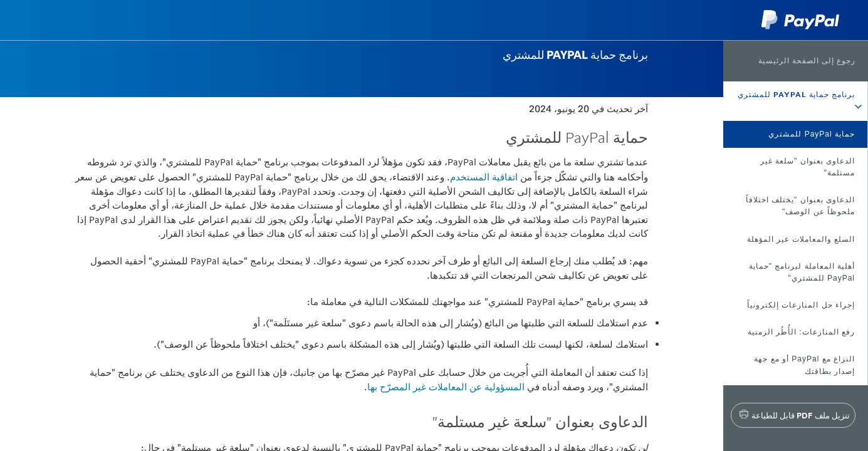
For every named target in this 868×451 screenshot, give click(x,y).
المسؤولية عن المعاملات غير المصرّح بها (446, 387)
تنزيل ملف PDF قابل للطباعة (801, 415)
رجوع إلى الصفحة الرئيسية (807, 61)
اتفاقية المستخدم (484, 177)
